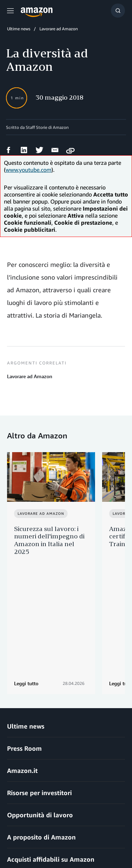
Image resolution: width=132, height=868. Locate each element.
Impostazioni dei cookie (32, 843)
